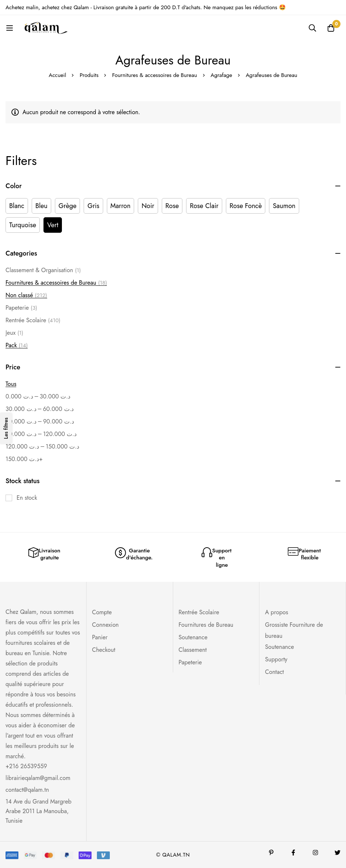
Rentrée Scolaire (33, 320)
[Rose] (172, 206)
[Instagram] (315, 853)
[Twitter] (338, 853)
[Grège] (68, 206)
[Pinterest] (271, 853)
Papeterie (21, 308)
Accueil (57, 75)
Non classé (26, 295)
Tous (11, 384)
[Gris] (93, 206)
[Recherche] (312, 28)
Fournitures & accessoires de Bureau (155, 75)
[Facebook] (293, 853)
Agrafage (222, 75)
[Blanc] (17, 206)
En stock (27, 498)
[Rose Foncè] (246, 206)
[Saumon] (284, 206)
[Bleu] (41, 206)
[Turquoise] (23, 225)
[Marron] (121, 206)
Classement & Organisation (43, 270)
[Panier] (331, 28)
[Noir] (148, 206)
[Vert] (53, 225)
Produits (89, 75)
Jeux (14, 333)
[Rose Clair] (204, 206)
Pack (17, 345)
